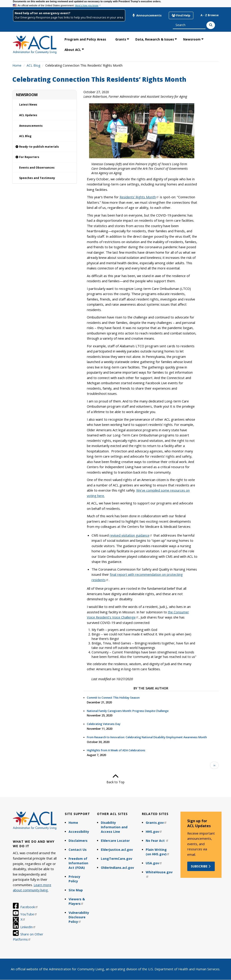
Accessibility (79, 832)
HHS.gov (154, 832)
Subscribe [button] (201, 866)
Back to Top (115, 779)
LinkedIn (28, 927)
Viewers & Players (77, 901)
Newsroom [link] (192, 39)
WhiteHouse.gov (159, 874)
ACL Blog (33, 65)
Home (17, 65)
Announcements (147, 15)
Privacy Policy (74, 879)
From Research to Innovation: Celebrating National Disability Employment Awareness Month (147, 737)
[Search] (211, 25)
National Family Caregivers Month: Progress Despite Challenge (128, 711)
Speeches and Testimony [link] (37, 178)
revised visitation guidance (131, 535)
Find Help (181, 15)
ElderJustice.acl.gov (117, 850)
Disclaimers (78, 841)
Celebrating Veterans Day (104, 724)
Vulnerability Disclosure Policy (79, 917)
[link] (45, 147)
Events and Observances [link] (37, 168)
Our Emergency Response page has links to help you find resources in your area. (69, 17)
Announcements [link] (31, 126)
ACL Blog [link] (25, 136)
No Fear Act (157, 841)
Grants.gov (156, 823)
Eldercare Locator (115, 841)
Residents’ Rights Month (139, 197)
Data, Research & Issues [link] (155, 39)
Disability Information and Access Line (114, 827)
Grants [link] (121, 39)
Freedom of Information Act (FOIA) (78, 863)
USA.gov (154, 863)
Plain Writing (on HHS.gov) (158, 852)
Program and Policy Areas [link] (85, 39)
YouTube (29, 914)
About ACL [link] (73, 50)
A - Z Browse (210, 15)
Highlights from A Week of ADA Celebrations (116, 750)
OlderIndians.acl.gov (117, 868)
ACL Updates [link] (28, 115)
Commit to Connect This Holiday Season (113, 698)
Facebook (29, 907)
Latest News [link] (28, 105)
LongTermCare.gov (117, 859)
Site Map (76, 890)
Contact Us (78, 850)
